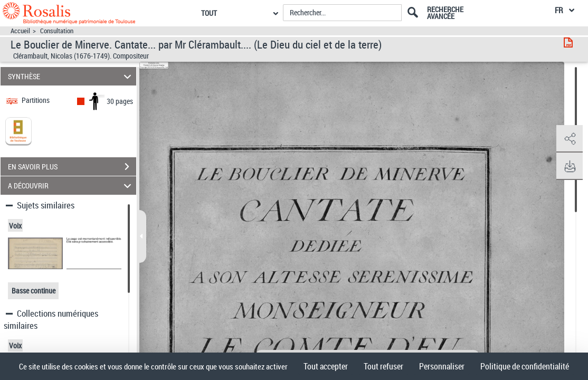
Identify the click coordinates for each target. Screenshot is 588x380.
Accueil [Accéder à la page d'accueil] (20, 31)
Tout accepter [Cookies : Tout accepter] (326, 366)
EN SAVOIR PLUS (72, 167)
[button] (570, 139)
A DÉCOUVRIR (71, 186)
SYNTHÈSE (71, 76)
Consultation (57, 31)
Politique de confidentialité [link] (525, 366)
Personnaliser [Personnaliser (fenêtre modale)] (442, 366)
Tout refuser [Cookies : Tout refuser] (383, 366)
